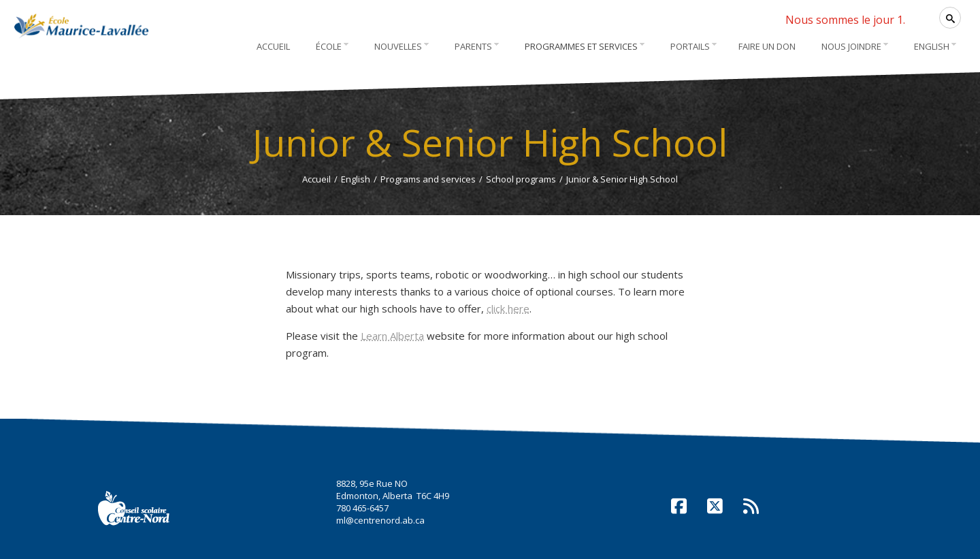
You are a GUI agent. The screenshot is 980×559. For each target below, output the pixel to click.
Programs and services (428, 179)
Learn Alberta (392, 336)
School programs (521, 179)
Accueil (316, 179)
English (356, 179)
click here (508, 308)
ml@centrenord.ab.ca (380, 520)
